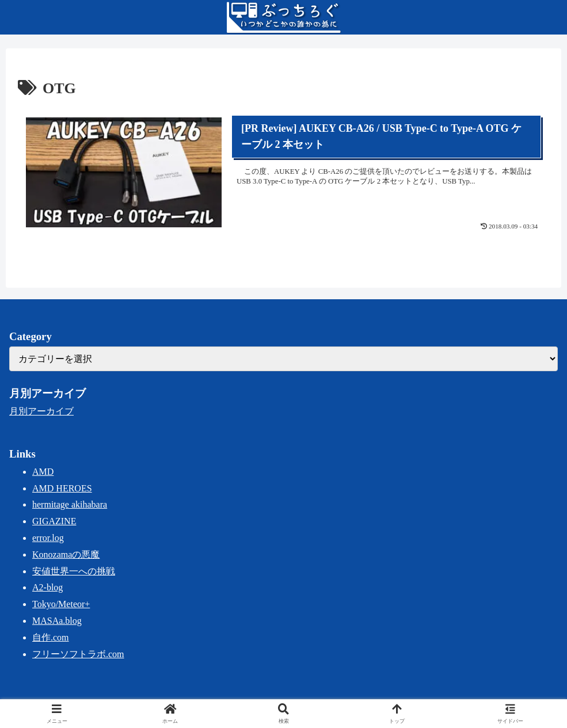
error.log (48, 538)
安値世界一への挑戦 (74, 571)
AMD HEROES (62, 488)
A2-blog (47, 587)
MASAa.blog (57, 621)
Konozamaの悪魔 (66, 554)
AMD (43, 472)
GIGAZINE (54, 521)
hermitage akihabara (70, 504)
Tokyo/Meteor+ (61, 604)
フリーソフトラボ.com (78, 654)
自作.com (51, 637)
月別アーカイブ (41, 411)
